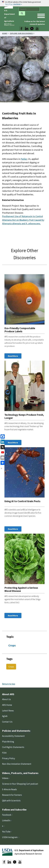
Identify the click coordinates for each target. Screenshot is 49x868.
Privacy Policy (9, 758)
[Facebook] (2, 436)
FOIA (4, 753)
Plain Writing (8, 742)
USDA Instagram (11, 837)
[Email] (2, 457)
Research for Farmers (12, 795)
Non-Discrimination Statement (17, 764)
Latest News (8, 711)
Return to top (9, 684)
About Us (6, 699)
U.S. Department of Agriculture (29, 850)
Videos (6, 778)
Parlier (24, 159)
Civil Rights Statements (13, 747)
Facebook (8, 815)
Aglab (5, 716)
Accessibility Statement (13, 736)
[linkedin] (2, 442)
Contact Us (7, 722)
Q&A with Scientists (11, 801)
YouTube (7, 832)
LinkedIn (7, 820)
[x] (2, 447)
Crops (12, 645)
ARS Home (7, 705)
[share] (2, 463)
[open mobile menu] (41, 16)
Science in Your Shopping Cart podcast (20, 784)
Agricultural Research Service (9, 24)
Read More (13, 356)
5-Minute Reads (9, 789)
